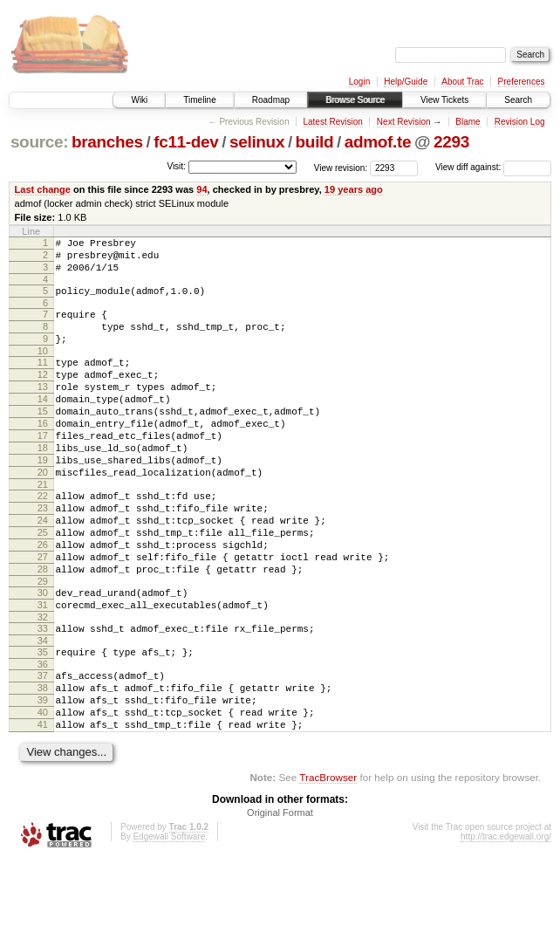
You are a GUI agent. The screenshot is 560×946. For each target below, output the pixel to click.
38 (43, 764)
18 (43, 484)
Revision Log (520, 122)
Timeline (199, 100)
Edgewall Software (169, 923)
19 (43, 499)
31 (43, 670)
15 (43, 440)
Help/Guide (406, 82)
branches (107, 142)
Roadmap (271, 100)
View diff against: (493, 167)
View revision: (341, 167)
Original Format (280, 899)
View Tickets (444, 100)
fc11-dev (186, 142)
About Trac (462, 82)
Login (359, 82)
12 (43, 395)
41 (43, 808)
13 (43, 410)
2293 (451, 142)
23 (43, 555)
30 (43, 655)
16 (43, 455)
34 (43, 711)
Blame (468, 122)
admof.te (378, 142)
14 (43, 425)
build (315, 142)
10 (43, 369)
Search (518, 100)
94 (201, 189)
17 (43, 470)
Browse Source (355, 100)
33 (43, 696)
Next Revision (404, 122)
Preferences (522, 82)
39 (43, 778)
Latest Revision (332, 122)
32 (43, 685)
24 (43, 570)
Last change (43, 189)
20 (43, 514)
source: (39, 142)
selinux (257, 142)
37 (43, 749)
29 (43, 644)
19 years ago (354, 189)
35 (43, 723)
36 (43, 737)
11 (43, 380)
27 (43, 614)
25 (43, 585)
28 (43, 629)
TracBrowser (328, 864)
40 (43, 793)
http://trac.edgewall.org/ (506, 923)
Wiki (139, 100)
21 (43, 529)
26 (43, 600)
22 (43, 540)
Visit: (176, 166)
